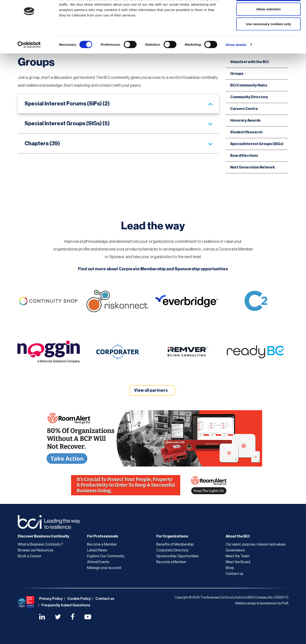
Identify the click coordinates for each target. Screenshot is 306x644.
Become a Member (102, 544)
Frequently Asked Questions (66, 605)
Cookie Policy (79, 599)
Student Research (246, 132)
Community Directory (249, 97)
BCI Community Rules (249, 85)
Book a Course (29, 556)
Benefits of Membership (175, 544)
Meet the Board (238, 562)
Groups (237, 74)
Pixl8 (285, 603)
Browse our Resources (36, 550)
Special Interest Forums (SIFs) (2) (67, 104)
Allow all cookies (269, 12)
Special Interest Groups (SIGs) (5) (67, 123)
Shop (230, 568)
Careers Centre (244, 109)
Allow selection (268, 27)
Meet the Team (238, 556)
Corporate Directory (172, 550)
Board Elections (244, 156)
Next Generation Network (252, 167)
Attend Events (98, 562)
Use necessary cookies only (268, 41)
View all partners (151, 390)
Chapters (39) (42, 143)
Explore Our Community (106, 556)
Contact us (234, 574)
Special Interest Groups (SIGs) (257, 144)
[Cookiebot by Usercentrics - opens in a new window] (29, 62)
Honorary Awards (245, 121)
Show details (236, 62)
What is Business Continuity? (40, 544)
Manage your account (104, 568)
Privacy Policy (51, 599)
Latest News (97, 550)
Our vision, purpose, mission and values (256, 544)
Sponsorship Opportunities (178, 556)
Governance (235, 550)
